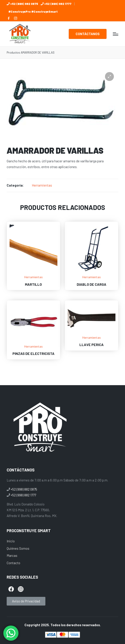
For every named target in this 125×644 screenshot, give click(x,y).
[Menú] (116, 34)
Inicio (11, 541)
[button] (88, 34)
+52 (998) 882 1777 (58, 4)
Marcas (12, 555)
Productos (13, 52)
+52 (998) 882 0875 (24, 4)
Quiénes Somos (18, 548)
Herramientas (42, 185)
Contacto (13, 563)
